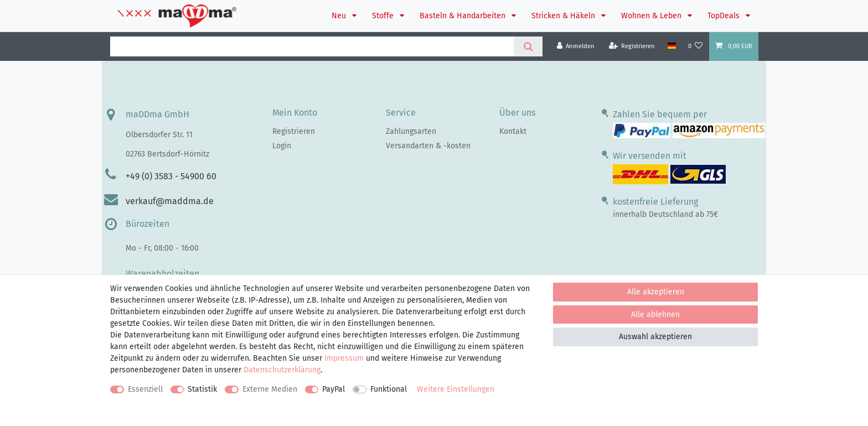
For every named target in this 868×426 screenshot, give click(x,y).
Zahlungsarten (411, 131)
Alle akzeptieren (656, 292)
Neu (340, 16)
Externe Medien (270, 389)
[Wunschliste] (696, 46)
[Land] (671, 46)
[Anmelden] (576, 46)
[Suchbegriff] (312, 46)
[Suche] (528, 46)
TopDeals (725, 16)
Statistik (202, 389)
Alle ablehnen (655, 315)
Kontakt (513, 131)
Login (282, 146)
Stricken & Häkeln (564, 16)
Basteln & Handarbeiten (464, 16)
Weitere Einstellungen (456, 389)
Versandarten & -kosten (428, 146)
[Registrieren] (632, 46)
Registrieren (294, 131)
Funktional (389, 389)
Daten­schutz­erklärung (282, 370)
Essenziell (145, 389)
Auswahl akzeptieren (655, 337)
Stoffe (384, 16)
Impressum (344, 358)
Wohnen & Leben (652, 16)
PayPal (334, 389)
